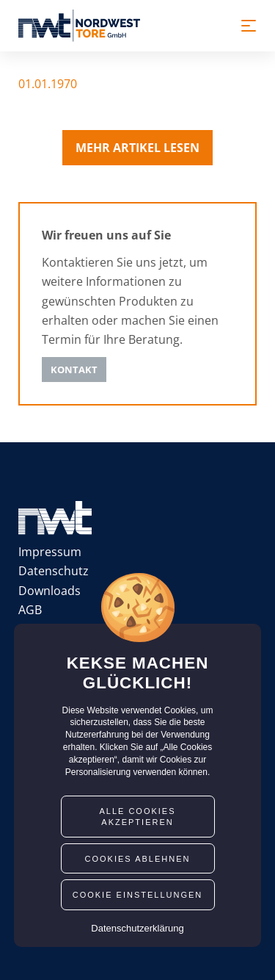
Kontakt (74, 370)
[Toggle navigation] (249, 26)
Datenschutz (54, 571)
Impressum (50, 552)
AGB (30, 610)
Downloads (49, 591)
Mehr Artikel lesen (137, 148)
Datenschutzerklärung (137, 928)
